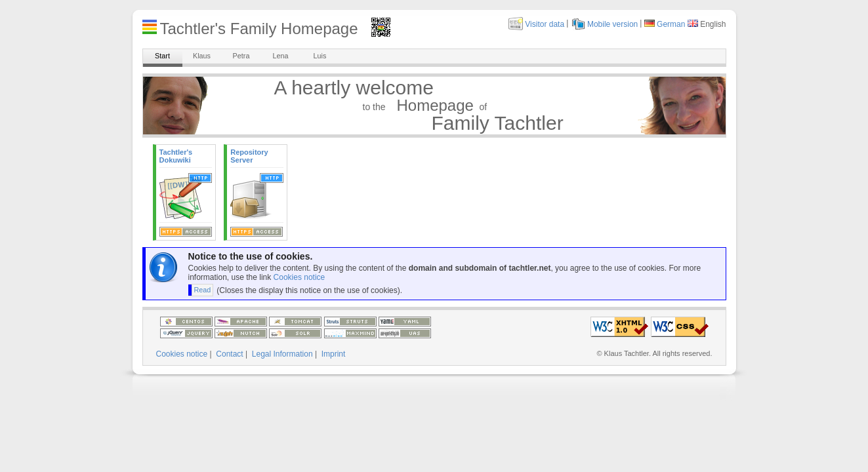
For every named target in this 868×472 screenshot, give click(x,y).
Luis (320, 56)
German (671, 24)
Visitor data (545, 24)
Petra (241, 56)
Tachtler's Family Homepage (259, 29)
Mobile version (612, 24)
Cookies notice (300, 277)
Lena (280, 56)
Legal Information (282, 354)
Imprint (334, 354)
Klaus (202, 56)
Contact (229, 354)
